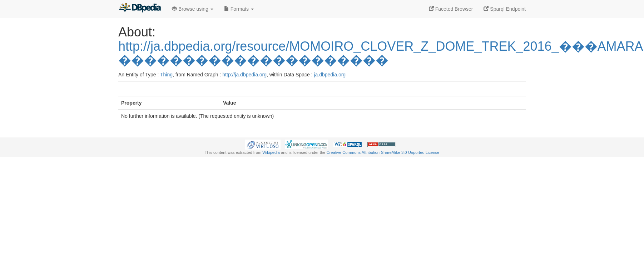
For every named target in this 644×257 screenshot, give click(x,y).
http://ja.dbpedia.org (244, 75)
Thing (166, 75)
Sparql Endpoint (505, 9)
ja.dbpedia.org (330, 75)
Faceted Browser (451, 9)
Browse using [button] (193, 9)
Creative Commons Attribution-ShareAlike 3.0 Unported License (383, 152)
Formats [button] (239, 9)
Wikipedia (271, 152)
